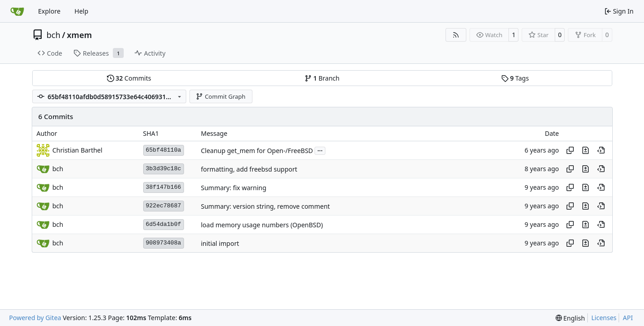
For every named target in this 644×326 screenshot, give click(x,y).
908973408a (164, 243)
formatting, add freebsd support (249, 169)
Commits (129, 78)
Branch (322, 78)
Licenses (604, 318)
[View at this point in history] (601, 150)
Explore (49, 11)
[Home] (17, 11)
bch (54, 35)
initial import (220, 243)
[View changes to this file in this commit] (586, 150)
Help (81, 11)
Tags (515, 78)
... (320, 150)
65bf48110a (164, 150)
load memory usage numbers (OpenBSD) (262, 225)
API (628, 318)
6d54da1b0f (164, 224)
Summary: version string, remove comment (265, 206)
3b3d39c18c (164, 169)
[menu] (570, 318)
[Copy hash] (570, 150)
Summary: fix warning (233, 188)
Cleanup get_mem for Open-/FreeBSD (257, 151)
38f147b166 (164, 187)
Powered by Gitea (35, 318)
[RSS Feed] (456, 35)
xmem (80, 35)
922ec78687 (164, 206)
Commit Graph (220, 96)
